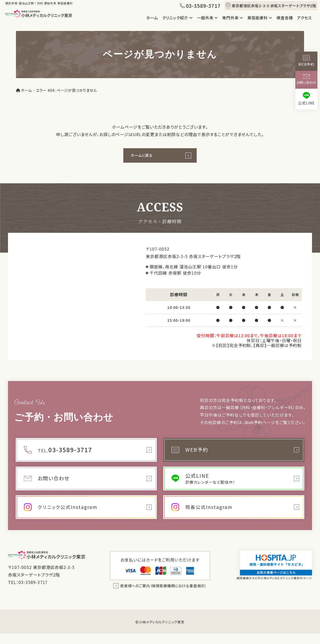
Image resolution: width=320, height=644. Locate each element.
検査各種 (285, 18)
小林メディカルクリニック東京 (162, 632)
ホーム (152, 18)
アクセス (304, 18)
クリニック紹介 (175, 18)
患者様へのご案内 (164, 592)
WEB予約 (306, 61)
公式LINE (306, 99)
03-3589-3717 (200, 6)
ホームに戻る (144, 156)
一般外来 (205, 18)
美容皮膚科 (258, 18)
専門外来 (230, 18)
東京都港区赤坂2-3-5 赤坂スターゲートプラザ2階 (271, 6)
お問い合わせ (306, 80)
